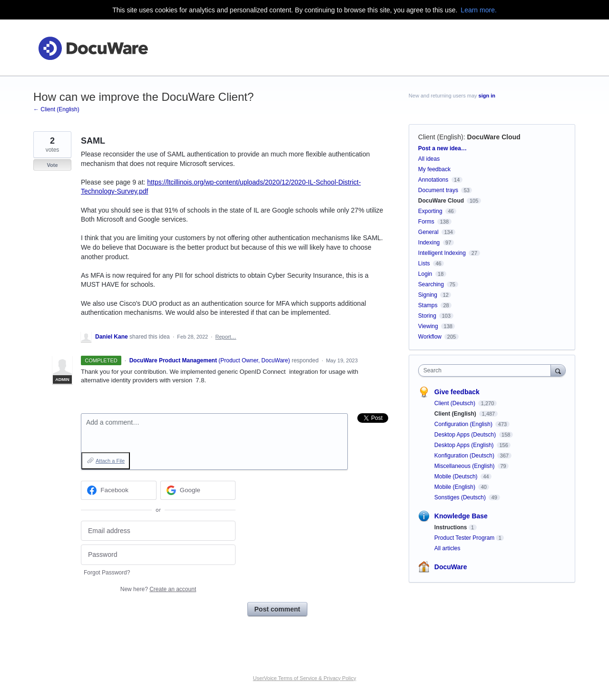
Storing (427, 316)
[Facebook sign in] (119, 490)
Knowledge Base (461, 516)
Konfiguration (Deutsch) (465, 456)
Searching (431, 284)
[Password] (158, 555)
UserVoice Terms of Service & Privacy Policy (305, 678)
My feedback (434, 169)
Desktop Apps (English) (465, 445)
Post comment (277, 609)
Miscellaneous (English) (465, 466)
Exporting (430, 211)
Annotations (433, 180)
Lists (424, 263)
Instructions (451, 527)
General (428, 232)
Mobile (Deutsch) (457, 476)
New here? (158, 589)
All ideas (429, 159)
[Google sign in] (198, 490)
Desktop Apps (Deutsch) (466, 435)
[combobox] (487, 370)
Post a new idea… (442, 148)
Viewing (428, 326)
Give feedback (457, 392)
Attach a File (110, 461)
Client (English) (441, 137)
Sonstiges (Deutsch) (461, 497)
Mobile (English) (456, 487)
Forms (426, 222)
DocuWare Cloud (494, 137)
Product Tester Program (465, 538)
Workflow (430, 337)
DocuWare (451, 567)
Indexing (429, 243)
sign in (487, 96)
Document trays (438, 190)
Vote (52, 165)
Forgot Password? (107, 573)
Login (425, 274)
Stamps (428, 305)
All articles (447, 548)
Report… (226, 337)
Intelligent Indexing (442, 253)
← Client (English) (56, 109)
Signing (428, 295)
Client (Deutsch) (456, 403)
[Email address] (158, 531)
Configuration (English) (464, 424)
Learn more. (478, 10)
